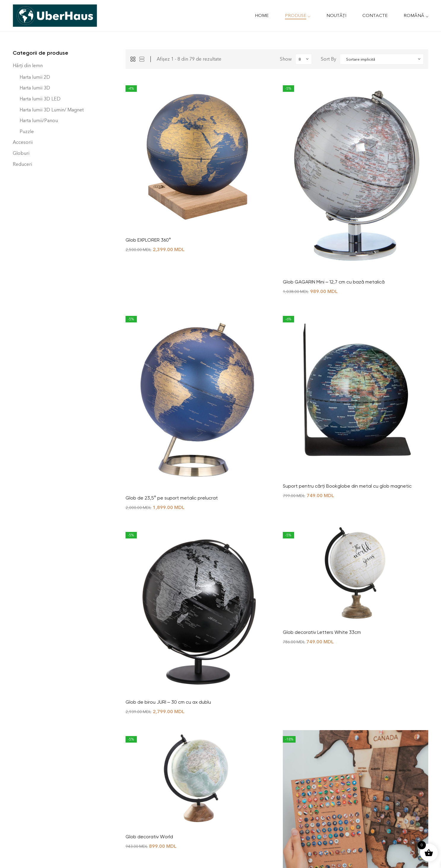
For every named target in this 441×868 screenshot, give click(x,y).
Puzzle (27, 131)
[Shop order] (382, 59)
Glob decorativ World (149, 837)
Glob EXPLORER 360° (148, 240)
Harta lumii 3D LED (40, 99)
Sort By (329, 59)
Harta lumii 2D (35, 77)
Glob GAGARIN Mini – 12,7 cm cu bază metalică (334, 282)
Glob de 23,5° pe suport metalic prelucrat (172, 498)
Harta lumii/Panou (39, 120)
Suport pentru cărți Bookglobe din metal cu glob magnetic (347, 486)
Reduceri (22, 164)
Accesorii (23, 142)
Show (286, 59)
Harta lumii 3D (35, 88)
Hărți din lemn (28, 66)
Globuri (21, 153)
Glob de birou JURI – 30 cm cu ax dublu (168, 702)
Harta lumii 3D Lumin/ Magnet (52, 110)
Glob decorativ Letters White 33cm (322, 632)
